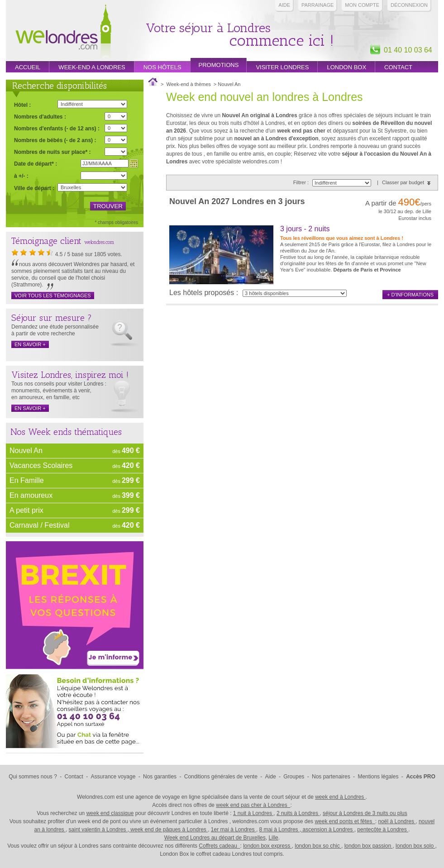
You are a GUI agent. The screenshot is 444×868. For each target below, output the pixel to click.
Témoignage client (46, 241)
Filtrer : (302, 182)
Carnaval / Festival (40, 525)
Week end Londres (63, 32)
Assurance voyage (113, 777)
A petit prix (26, 510)
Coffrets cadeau (219, 846)
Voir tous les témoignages (53, 296)
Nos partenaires (331, 777)
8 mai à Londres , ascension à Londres (307, 830)
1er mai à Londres (234, 830)
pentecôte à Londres (383, 830)
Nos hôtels (162, 67)
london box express (267, 846)
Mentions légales (378, 777)
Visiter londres (282, 67)
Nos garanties (160, 777)
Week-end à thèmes (189, 84)
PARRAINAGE (317, 5)
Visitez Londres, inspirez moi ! (70, 375)
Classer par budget (403, 182)
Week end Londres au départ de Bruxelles (215, 838)
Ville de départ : (34, 188)
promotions (219, 65)
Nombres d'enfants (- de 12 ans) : (57, 128)
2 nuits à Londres (298, 813)
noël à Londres (397, 821)
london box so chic (318, 846)
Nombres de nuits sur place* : (52, 152)
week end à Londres (340, 797)
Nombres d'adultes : (40, 117)
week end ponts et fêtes (345, 821)
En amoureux (31, 495)
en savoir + (30, 344)
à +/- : (21, 176)
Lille (273, 838)
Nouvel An (26, 451)
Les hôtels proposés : (204, 293)
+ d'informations (410, 295)
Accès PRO (421, 777)
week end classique (110, 813)
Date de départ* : (36, 164)
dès (126, 451)
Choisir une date (134, 164)
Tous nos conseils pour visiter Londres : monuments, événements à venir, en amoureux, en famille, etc (59, 391)
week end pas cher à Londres (253, 805)
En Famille (27, 480)
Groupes (294, 777)
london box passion (369, 846)
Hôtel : (22, 105)
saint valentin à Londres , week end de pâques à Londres (138, 830)
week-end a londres (92, 67)
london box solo (415, 846)
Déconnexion (409, 5)
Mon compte (362, 5)
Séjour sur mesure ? (52, 318)
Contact (398, 67)
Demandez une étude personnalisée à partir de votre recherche (55, 330)
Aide (284, 5)
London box (346, 67)
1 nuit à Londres (253, 813)
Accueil (28, 67)
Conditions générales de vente (221, 777)
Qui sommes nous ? (33, 777)
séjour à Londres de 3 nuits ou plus (365, 813)
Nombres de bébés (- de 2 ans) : (55, 140)
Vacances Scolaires (41, 465)
